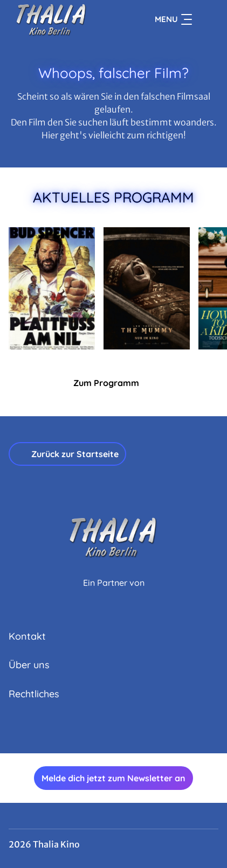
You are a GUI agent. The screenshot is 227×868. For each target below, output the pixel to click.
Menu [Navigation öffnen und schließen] (173, 19)
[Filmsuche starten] (208, 19)
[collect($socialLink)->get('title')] (102, 730)
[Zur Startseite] (60, 19)
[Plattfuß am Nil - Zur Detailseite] (52, 288)
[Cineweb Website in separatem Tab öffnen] (114, 594)
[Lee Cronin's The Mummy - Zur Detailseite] (147, 288)
